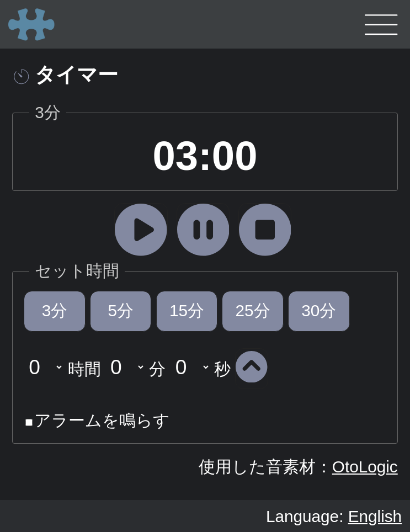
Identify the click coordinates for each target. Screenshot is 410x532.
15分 (187, 310)
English (375, 516)
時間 (84, 368)
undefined (44, 367)
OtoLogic (365, 467)
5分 (121, 310)
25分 (253, 310)
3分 (55, 310)
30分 (319, 310)
